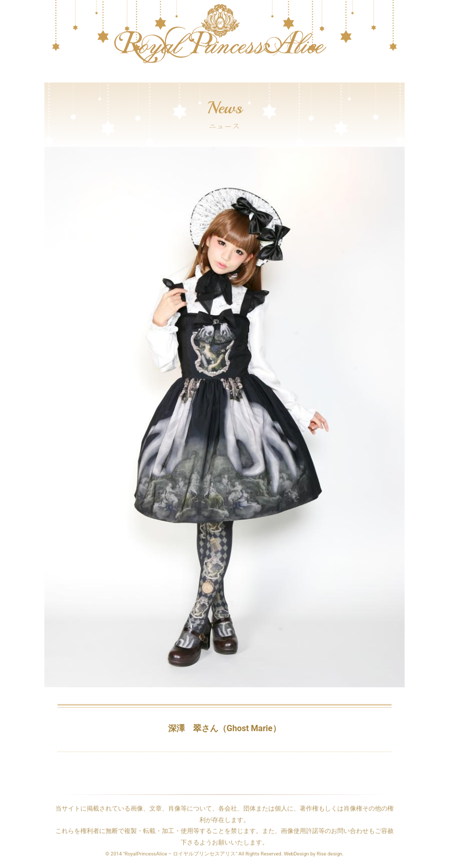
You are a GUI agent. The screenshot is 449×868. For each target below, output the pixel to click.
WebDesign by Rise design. (314, 854)
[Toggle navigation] (51, 77)
